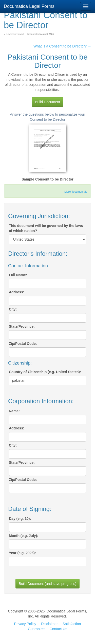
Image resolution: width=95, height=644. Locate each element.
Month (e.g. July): (24, 536)
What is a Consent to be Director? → (62, 46)
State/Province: (22, 326)
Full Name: (18, 275)
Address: (17, 292)
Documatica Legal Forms (29, 6)
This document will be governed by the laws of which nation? (46, 228)
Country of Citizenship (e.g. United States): (45, 372)
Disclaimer (49, 624)
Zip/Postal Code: (23, 344)
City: (13, 309)
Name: (14, 411)
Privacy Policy (25, 624)
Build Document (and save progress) (48, 584)
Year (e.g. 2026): (22, 553)
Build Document (48, 102)
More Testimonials (76, 192)
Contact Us (58, 629)
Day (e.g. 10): (20, 519)
